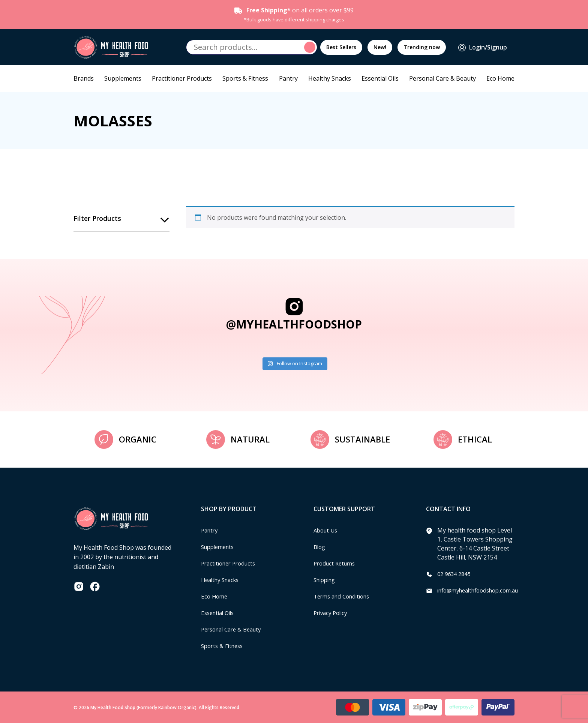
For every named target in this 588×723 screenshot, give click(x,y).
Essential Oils (380, 78)
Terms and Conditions (345, 596)
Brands (84, 78)
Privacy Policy (332, 613)
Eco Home (500, 78)
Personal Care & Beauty (442, 78)
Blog (320, 547)
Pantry (288, 78)
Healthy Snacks (330, 78)
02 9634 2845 (456, 574)
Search (311, 47)
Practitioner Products (182, 78)
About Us (327, 530)
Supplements (123, 78)
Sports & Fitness (245, 78)
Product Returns (337, 563)
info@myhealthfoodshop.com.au (483, 590)
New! (380, 47)
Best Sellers (341, 47)
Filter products (97, 219)
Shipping (326, 580)
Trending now (422, 47)
